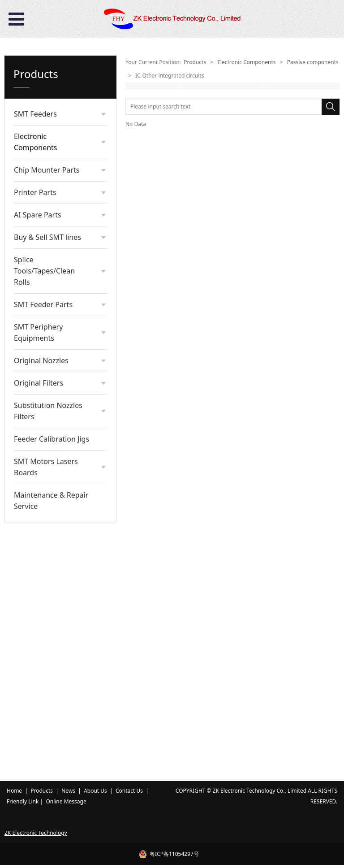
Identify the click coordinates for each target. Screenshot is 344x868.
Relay (39, 226)
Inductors (44, 289)
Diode (39, 318)
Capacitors (45, 197)
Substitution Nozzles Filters (48, 655)
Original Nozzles (41, 604)
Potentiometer (50, 346)
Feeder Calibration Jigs (52, 683)
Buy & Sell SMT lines (47, 481)
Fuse (38, 375)
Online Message (66, 805)
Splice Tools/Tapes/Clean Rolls (44, 515)
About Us (95, 794)
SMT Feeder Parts (43, 548)
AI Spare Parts (38, 459)
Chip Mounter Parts (47, 414)
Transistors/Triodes (56, 254)
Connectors (46, 212)
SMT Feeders (35, 114)
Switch (40, 304)
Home (14, 794)
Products (195, 62)
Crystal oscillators (54, 240)
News (68, 794)
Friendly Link (23, 805)
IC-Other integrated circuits (56, 272)
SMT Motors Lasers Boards (46, 711)
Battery (41, 360)
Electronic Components (36, 142)
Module (41, 332)
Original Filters (39, 627)
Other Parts (46, 388)
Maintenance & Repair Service (51, 744)
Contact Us (129, 794)
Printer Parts (35, 436)
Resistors (43, 183)
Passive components (53, 166)
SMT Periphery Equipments (38, 576)
